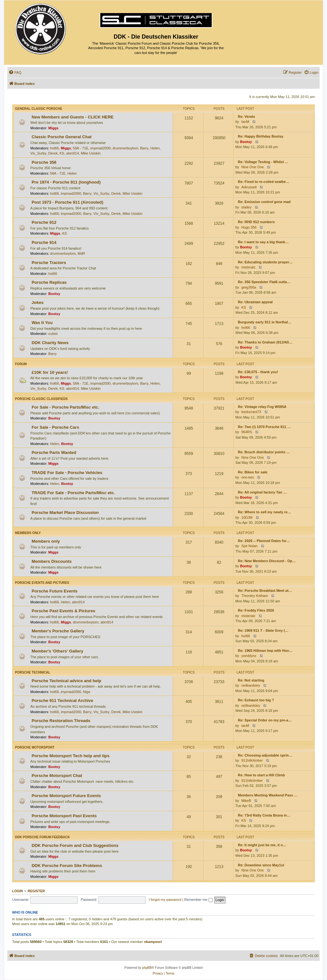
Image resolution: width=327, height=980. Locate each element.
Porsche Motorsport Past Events (64, 816)
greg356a (249, 287)
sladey (247, 207)
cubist (53, 334)
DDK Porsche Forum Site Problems (67, 866)
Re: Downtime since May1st (261, 865)
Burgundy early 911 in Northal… (265, 322)
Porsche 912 (44, 222)
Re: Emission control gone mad (264, 202)
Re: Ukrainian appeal (255, 302)
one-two (248, 477)
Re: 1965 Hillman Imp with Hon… (265, 651)
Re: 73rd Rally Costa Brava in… (264, 815)
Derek (53, 153)
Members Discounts (52, 561)
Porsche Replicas (49, 282)
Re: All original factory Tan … (262, 492)
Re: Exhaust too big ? (256, 700)
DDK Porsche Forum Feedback (42, 837)
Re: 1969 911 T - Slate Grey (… (263, 630)
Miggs (53, 128)
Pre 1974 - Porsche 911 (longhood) (66, 182)
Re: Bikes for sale (253, 472)
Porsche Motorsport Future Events (66, 796)
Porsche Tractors (49, 263)
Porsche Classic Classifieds (41, 399)
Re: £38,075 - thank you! (258, 372)
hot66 (55, 148)
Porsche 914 (44, 242)
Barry (144, 148)
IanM (245, 122)
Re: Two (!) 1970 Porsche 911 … (264, 427)
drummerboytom (125, 148)
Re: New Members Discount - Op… (267, 561)
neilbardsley (251, 685)
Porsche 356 (44, 162)
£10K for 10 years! (50, 372)
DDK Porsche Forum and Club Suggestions (75, 845)
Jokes (38, 302)
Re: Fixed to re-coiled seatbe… (264, 182)
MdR (81, 253)
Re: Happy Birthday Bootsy (261, 136)
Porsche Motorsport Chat (57, 776)
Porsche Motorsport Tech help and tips (71, 756)
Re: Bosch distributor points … (264, 452)
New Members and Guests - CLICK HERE (72, 117)
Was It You (42, 323)
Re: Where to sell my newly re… (264, 512)
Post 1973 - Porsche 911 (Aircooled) (67, 202)
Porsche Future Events (55, 591)
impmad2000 (101, 148)
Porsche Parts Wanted (54, 452)
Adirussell (249, 187)
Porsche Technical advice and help (66, 681)
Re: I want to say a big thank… (263, 242)
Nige (87, 692)
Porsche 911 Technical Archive (62, 701)
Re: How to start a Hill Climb (261, 775)
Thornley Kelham (255, 596)
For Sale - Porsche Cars (55, 427)
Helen (155, 148)
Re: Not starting (251, 680)
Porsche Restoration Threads (61, 721)
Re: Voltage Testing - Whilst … (263, 162)
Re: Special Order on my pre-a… (265, 720)
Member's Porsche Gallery (58, 631)
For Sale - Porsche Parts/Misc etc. (65, 407)
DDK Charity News (50, 343)
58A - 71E (80, 148)
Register (36, 891)
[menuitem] (15, 72)
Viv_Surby (38, 153)
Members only (28, 533)
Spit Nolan (250, 546)
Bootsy (246, 142)
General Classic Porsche (39, 109)
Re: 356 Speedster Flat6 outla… (264, 282)
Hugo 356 (249, 227)
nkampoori (153, 942)
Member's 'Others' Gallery (57, 651)
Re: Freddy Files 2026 (256, 610)
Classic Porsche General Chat (62, 137)
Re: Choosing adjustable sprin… (265, 755)
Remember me (198, 900)
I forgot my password (165, 900)
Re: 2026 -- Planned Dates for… (264, 541)
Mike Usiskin (91, 153)
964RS (247, 432)
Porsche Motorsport (35, 747)
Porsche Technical (33, 672)
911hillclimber (252, 760)
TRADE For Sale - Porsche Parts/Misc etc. (73, 493)
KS (62, 153)
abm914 (72, 153)
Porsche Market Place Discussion (65, 513)
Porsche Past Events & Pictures (63, 611)
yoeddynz (249, 656)
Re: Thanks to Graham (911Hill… (265, 342)
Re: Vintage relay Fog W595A (262, 407)
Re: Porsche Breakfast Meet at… (265, 591)
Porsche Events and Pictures (42, 583)
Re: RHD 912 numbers (256, 222)
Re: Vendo (247, 117)
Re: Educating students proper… (265, 262)
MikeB (246, 801)
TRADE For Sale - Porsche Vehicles (67, 473)
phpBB (147, 968)
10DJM (247, 517)
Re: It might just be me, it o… (262, 845)
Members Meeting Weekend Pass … (268, 795)
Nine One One (253, 167)
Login (17, 891)
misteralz (248, 267)
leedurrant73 (251, 412)
